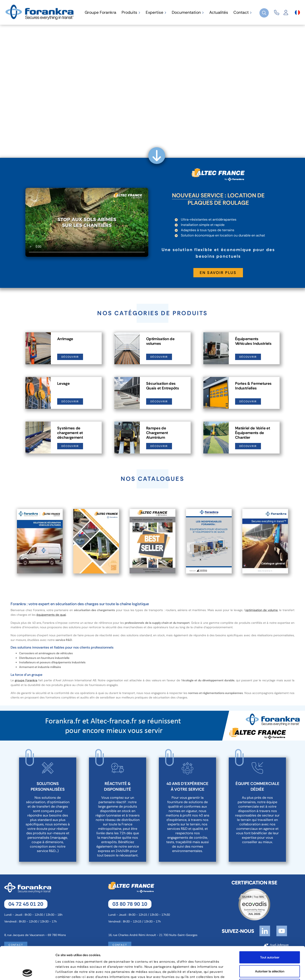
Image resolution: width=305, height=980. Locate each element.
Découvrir (70, 357)
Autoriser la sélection (270, 939)
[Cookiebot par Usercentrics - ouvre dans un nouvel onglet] (27, 972)
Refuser (270, 952)
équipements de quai (51, 615)
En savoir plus (218, 273)
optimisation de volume (262, 610)
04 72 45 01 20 (26, 904)
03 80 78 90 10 (130, 904)
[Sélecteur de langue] (297, 12)
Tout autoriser (270, 925)
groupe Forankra (26, 680)
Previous (7, 541)
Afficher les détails (226, 972)
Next (298, 541)
